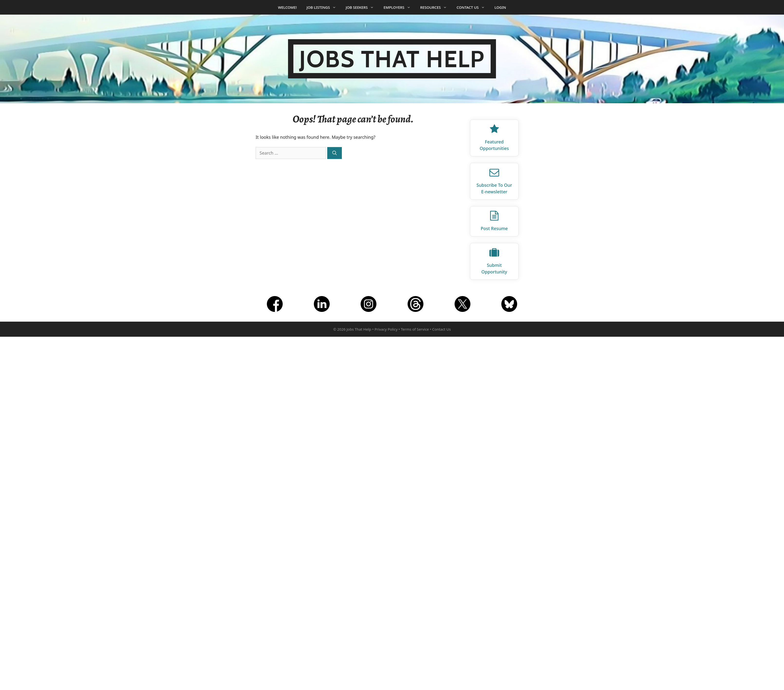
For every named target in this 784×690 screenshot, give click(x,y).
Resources (436, 7)
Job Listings (324, 7)
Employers (399, 7)
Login (500, 7)
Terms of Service (415, 329)
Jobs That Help (392, 59)
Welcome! (287, 7)
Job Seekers (362, 7)
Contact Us (473, 7)
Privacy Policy (386, 329)
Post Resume (494, 228)
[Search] (335, 153)
